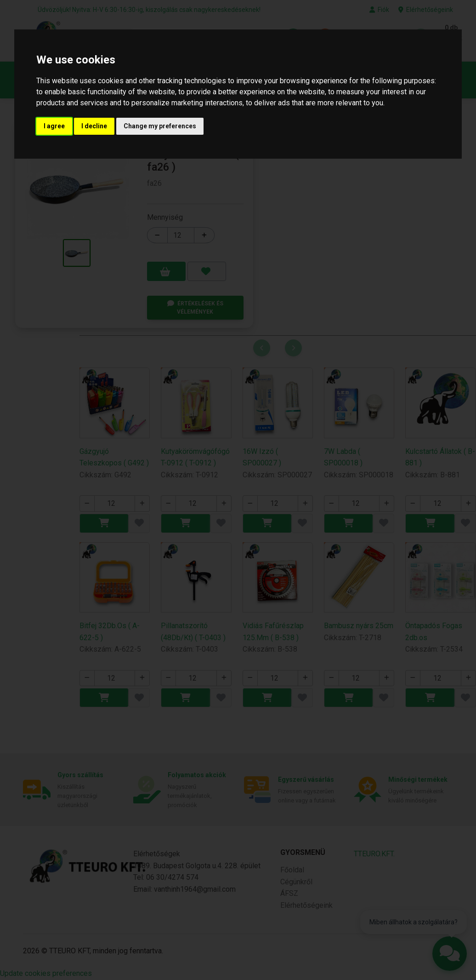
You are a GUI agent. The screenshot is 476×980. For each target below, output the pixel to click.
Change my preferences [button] (160, 126)
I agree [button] (54, 126)
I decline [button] (94, 126)
